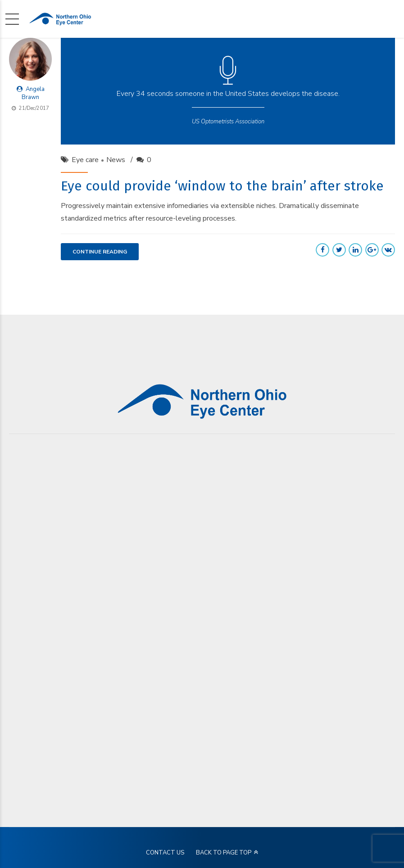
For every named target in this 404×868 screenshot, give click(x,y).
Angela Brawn (33, 93)
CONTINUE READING (100, 252)
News (116, 160)
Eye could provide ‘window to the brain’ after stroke (222, 186)
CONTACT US (165, 853)
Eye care (85, 160)
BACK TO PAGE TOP (224, 853)
